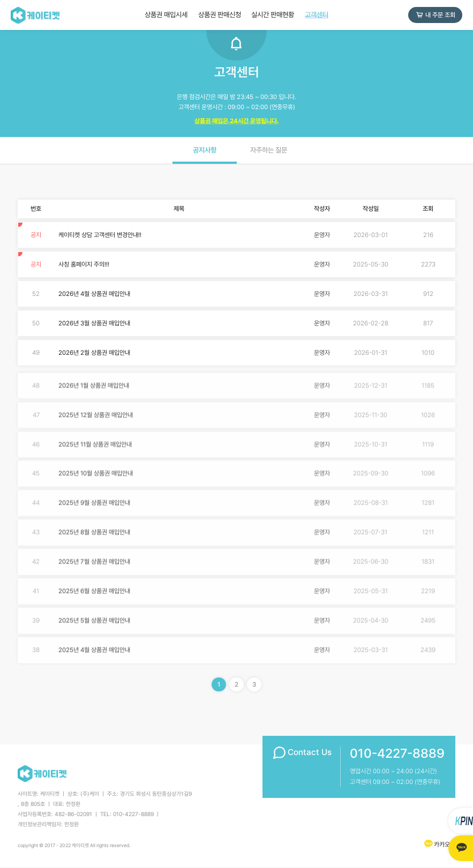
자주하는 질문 (269, 150)
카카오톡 (439, 844)
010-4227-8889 (397, 753)
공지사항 (205, 150)
